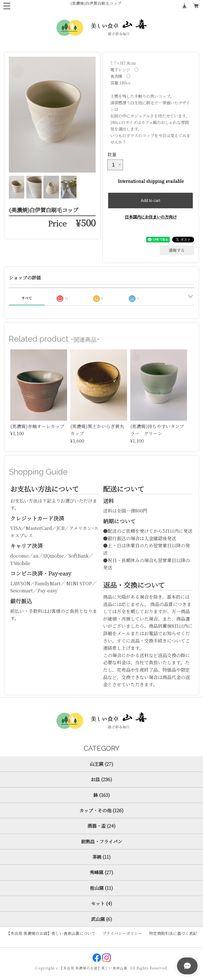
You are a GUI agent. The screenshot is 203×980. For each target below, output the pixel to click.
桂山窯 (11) (101, 888)
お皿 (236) (101, 779)
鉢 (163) (102, 795)
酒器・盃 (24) (101, 826)
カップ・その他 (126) (101, 810)
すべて (27, 298)
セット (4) (102, 903)
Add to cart (150, 201)
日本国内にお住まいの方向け (151, 217)
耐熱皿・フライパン (102, 842)
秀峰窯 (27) (101, 872)
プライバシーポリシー (122, 933)
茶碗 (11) (101, 857)
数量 (112, 154)
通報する (177, 250)
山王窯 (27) (101, 764)
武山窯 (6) (102, 919)
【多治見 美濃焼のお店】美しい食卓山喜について (51, 933)
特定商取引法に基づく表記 (173, 933)
